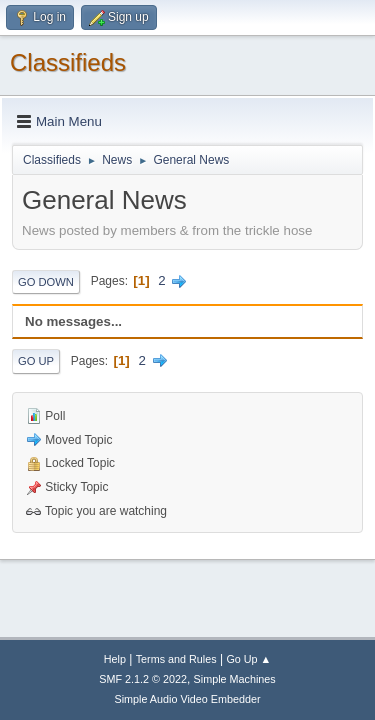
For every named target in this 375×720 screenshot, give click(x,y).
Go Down (46, 282)
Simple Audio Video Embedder (187, 699)
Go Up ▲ (248, 659)
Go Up (36, 361)
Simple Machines (235, 679)
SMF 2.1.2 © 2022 (143, 679)
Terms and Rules (176, 659)
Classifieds (68, 62)
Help (115, 659)
